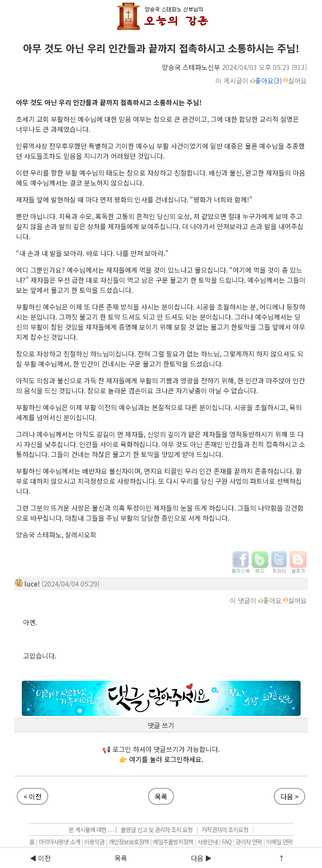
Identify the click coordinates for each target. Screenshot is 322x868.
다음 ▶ (201, 858)
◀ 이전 (40, 858)
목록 (121, 858)
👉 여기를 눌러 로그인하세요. (161, 759)
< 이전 (32, 796)
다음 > (290, 796)
